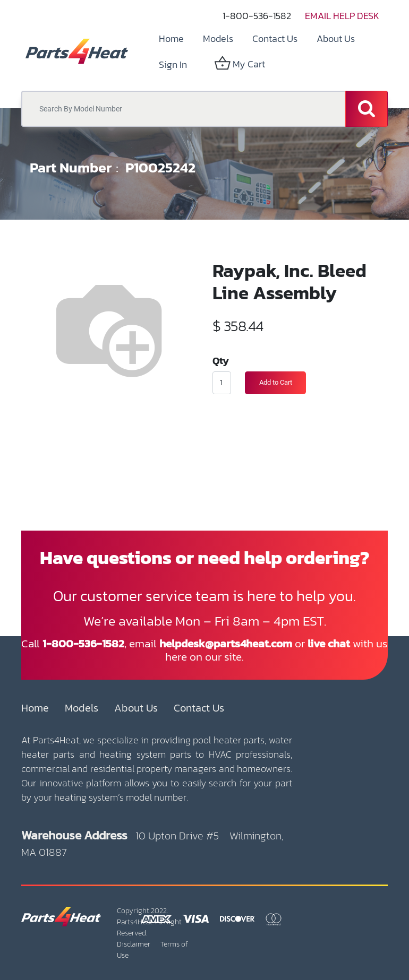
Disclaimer (134, 944)
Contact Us (199, 708)
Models (82, 708)
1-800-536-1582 (257, 16)
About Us (136, 708)
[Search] (367, 109)
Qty (221, 360)
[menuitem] (171, 38)
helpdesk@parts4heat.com (226, 643)
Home (35, 708)
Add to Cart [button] (276, 382)
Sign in (173, 64)
